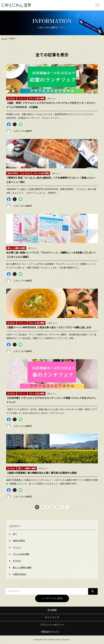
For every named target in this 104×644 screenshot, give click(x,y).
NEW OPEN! (19, 541)
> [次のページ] (62, 507)
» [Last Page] (67, 507)
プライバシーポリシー (52, 625)
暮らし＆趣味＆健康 (22, 567)
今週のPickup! (19, 574)
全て (15, 534)
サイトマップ (52, 617)
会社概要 (52, 610)
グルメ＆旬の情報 (21, 554)
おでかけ (17, 561)
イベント (17, 547)
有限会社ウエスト (52, 632)
